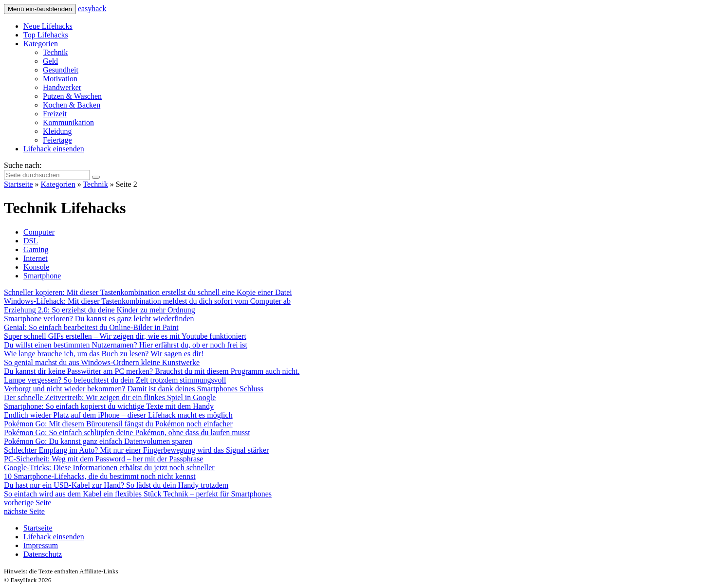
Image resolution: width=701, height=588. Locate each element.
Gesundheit (61, 70)
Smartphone (42, 276)
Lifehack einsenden (54, 149)
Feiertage (57, 140)
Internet (36, 258)
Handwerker (62, 87)
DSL (31, 241)
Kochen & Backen (72, 105)
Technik (55, 52)
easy (92, 9)
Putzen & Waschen (72, 96)
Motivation (60, 79)
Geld (50, 61)
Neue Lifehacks (48, 26)
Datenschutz (43, 554)
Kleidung (57, 131)
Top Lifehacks (46, 35)
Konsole (36, 267)
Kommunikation (68, 122)
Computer (39, 232)
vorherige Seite (28, 503)
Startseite (18, 184)
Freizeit (55, 114)
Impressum (41, 545)
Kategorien (41, 44)
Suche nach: (23, 165)
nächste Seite (24, 511)
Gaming (36, 249)
